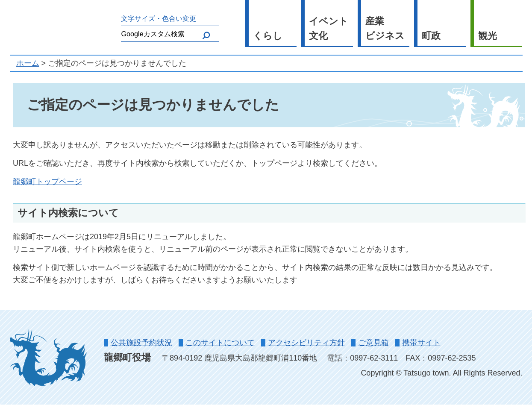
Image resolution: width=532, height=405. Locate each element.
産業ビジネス (385, 29)
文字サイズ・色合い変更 (159, 18)
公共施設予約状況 (141, 343)
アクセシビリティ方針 (306, 343)
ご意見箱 (373, 343)
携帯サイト (421, 343)
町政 (431, 36)
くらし (268, 36)
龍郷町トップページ (47, 182)
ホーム (28, 63)
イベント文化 (329, 29)
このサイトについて (220, 343)
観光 (488, 36)
